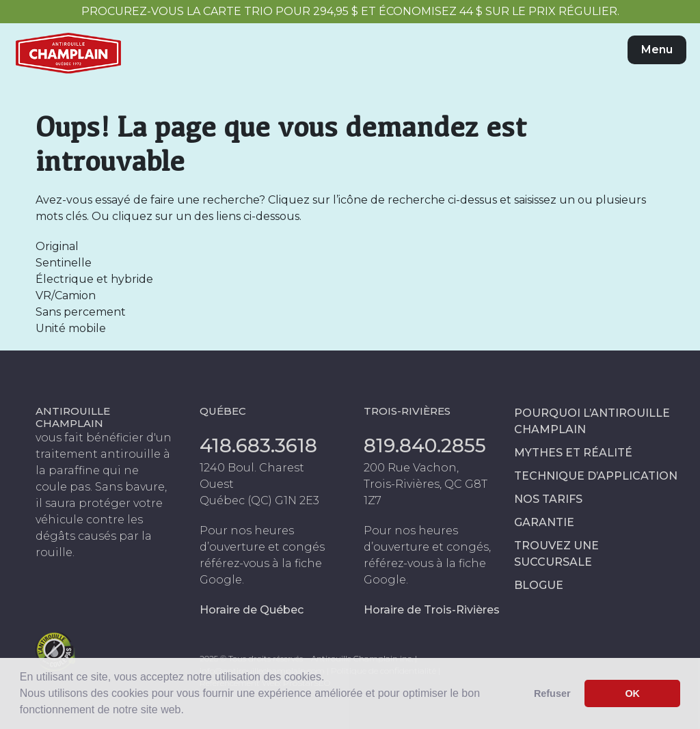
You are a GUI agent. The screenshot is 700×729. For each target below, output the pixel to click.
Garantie (544, 522)
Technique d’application (596, 476)
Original (57, 246)
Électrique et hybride (94, 279)
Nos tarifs (548, 499)
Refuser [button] (552, 693)
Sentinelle (64, 263)
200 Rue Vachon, (411, 468)
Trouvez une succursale (556, 554)
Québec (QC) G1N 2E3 (259, 500)
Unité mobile (71, 328)
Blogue (539, 585)
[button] (189, 711)
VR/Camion (66, 295)
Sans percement (81, 312)
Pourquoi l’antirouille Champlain (592, 421)
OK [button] (632, 693)
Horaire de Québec (252, 610)
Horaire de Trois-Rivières (432, 610)
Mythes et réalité (573, 453)
